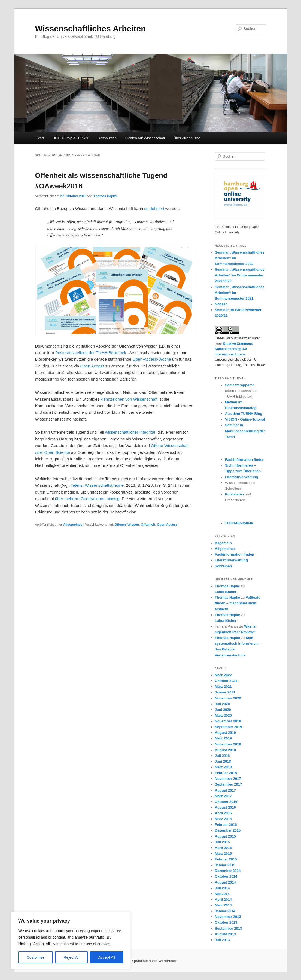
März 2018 (223, 767)
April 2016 (223, 813)
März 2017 (223, 796)
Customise (36, 957)
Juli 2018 (222, 756)
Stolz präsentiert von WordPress (150, 961)
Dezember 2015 (228, 830)
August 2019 (225, 733)
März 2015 (223, 853)
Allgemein (223, 543)
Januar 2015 (225, 865)
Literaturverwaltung (241, 477)
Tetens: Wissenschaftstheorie (97, 485)
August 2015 (225, 836)
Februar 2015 (226, 859)
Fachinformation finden (245, 460)
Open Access (92, 366)
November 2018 (228, 744)
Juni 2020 (223, 710)
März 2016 (223, 819)
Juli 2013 (222, 940)
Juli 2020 (222, 704)
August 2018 (225, 750)
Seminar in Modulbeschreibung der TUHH (245, 431)
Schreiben (224, 566)
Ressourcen (107, 138)
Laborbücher (226, 592)
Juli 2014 (222, 888)
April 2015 (223, 848)
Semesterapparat (239, 385)
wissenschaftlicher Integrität (130, 432)
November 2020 (228, 698)
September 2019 (229, 727)
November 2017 (228, 779)
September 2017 (229, 784)
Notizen (221, 304)
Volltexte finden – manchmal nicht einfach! (238, 603)
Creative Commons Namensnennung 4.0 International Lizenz (234, 349)
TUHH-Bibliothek (239, 523)
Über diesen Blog (187, 138)
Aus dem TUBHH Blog (244, 414)
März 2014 (223, 905)
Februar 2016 (226, 825)
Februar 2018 (226, 773)
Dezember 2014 (228, 871)
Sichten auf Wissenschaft (145, 138)
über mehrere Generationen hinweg (87, 499)
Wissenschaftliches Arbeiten (91, 28)
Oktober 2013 (226, 922)
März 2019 (223, 738)
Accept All (107, 957)
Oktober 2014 (226, 876)
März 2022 (223, 675)
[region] (71, 941)
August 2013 (225, 934)
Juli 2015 (222, 842)
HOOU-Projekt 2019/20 (71, 138)
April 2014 (223, 900)
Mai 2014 (222, 894)
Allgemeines (73, 525)
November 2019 (228, 721)
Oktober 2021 (226, 681)
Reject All (71, 957)
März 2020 (223, 715)
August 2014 (225, 882)
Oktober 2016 (226, 802)
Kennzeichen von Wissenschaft (129, 399)
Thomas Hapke (105, 196)
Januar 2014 (225, 911)
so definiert (154, 209)
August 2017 (225, 790)
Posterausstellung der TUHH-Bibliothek (91, 353)
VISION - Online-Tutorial (245, 419)
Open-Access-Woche (152, 359)
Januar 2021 (225, 692)
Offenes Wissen (127, 525)
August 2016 (225, 807)
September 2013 (229, 928)
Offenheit (148, 525)
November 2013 (228, 917)
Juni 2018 (223, 761)
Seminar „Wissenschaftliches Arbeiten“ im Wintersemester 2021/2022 (240, 275)
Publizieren (234, 494)
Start (40, 138)
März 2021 (223, 687)
